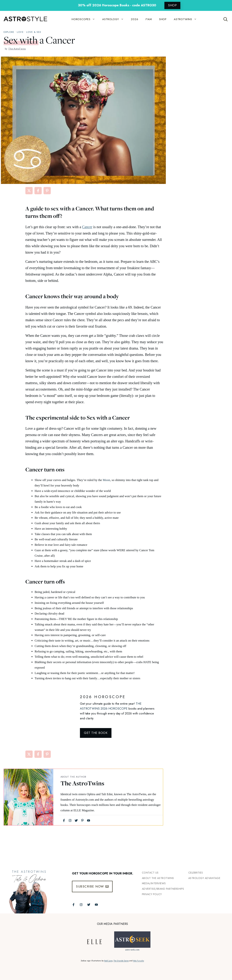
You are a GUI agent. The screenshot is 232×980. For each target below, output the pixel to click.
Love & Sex (34, 32)
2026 (134, 19)
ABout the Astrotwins (158, 878)
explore (9, 32)
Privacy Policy (152, 894)
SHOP (172, 5)
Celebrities (196, 873)
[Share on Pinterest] (47, 191)
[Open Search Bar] (226, 19)
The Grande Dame (121, 961)
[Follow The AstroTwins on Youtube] (96, 905)
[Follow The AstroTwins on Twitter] (89, 905)
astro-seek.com (132, 950)
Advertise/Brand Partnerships (163, 889)
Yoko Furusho (138, 961)
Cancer (87, 227)
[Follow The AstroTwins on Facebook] (73, 905)
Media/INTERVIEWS (154, 883)
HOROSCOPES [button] (85, 19)
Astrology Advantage (204, 878)
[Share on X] (29, 191)
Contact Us (150, 873)
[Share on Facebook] (38, 191)
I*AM (149, 19)
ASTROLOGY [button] (115, 19)
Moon (106, 480)
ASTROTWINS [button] (187, 19)
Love (20, 32)
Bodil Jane (108, 961)
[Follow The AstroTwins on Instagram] (81, 905)
